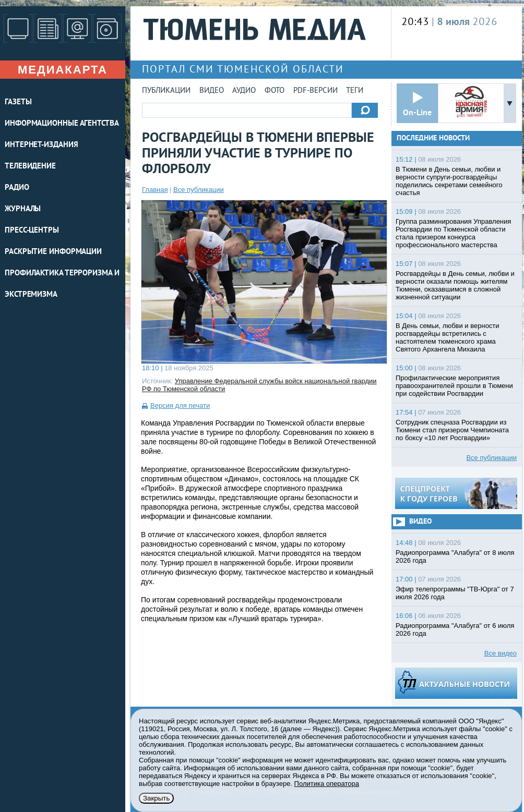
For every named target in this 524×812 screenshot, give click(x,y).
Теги (355, 91)
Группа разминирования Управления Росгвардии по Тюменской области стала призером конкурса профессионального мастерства (453, 233)
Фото (275, 91)
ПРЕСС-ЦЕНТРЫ (32, 231)
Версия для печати (180, 405)
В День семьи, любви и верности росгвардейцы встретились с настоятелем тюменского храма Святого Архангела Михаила (448, 337)
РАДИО (17, 188)
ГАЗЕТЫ (18, 102)
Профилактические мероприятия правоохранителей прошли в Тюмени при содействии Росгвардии (454, 386)
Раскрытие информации (53, 252)
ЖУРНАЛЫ (23, 209)
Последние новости (433, 138)
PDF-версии (315, 91)
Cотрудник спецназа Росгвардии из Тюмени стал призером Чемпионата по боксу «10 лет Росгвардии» (452, 430)
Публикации (166, 91)
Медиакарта (63, 70)
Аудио (244, 91)
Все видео (501, 653)
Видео (212, 91)
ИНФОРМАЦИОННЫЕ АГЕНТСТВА (62, 124)
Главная (155, 190)
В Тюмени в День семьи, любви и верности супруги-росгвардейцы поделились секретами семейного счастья (449, 181)
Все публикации (199, 190)
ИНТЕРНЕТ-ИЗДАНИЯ (41, 145)
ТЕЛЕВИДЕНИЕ (30, 167)
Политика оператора (327, 784)
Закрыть (156, 798)
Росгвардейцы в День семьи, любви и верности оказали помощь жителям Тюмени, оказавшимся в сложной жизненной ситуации (455, 285)
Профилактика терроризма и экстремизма (62, 284)
